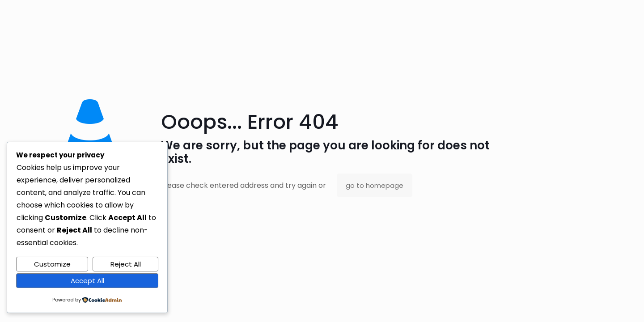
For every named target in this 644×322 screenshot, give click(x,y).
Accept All (87, 281)
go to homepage (375, 185)
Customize (52, 264)
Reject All (126, 264)
